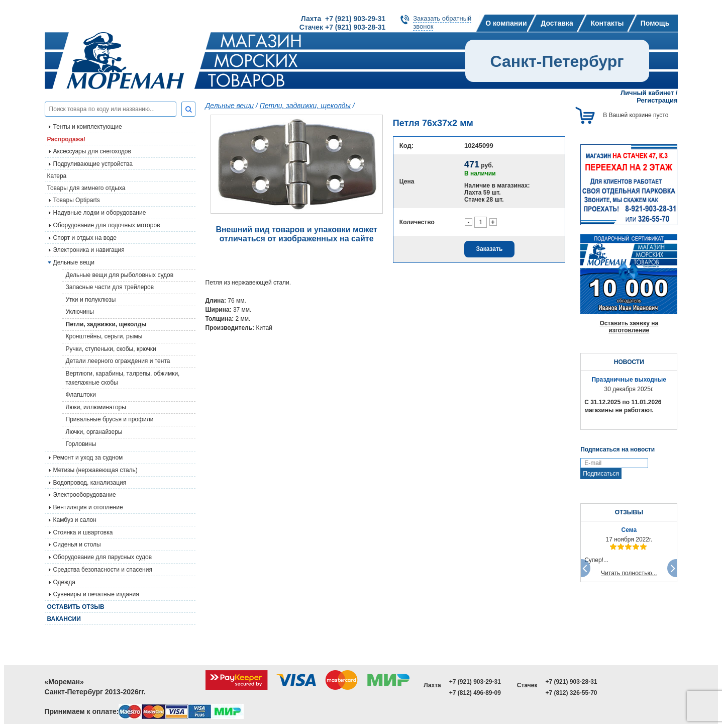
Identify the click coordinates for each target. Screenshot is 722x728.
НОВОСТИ (629, 362)
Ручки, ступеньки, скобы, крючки (111, 349)
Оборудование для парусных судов (103, 557)
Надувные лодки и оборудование (100, 213)
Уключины (80, 312)
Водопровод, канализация (90, 483)
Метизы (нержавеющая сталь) (95, 470)
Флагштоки (81, 395)
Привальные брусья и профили (110, 419)
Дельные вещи (230, 106)
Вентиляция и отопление (88, 507)
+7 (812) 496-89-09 (475, 693)
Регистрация (657, 100)
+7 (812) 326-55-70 (571, 693)
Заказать (490, 249)
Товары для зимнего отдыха (86, 188)
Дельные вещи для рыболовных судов (120, 275)
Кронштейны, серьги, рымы (104, 336)
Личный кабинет (647, 93)
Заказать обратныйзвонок (442, 22)
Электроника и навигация (89, 250)
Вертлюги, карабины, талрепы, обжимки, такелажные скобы (123, 378)
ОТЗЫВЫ (629, 512)
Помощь (655, 23)
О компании (506, 23)
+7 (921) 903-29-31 (475, 682)
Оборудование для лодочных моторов (107, 225)
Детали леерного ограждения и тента (118, 361)
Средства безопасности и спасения (103, 570)
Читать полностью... (629, 573)
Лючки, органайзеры (94, 432)
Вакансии (64, 619)
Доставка (557, 23)
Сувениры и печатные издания (96, 594)
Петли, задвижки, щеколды (106, 324)
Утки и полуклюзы (91, 300)
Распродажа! (67, 139)
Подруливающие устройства (93, 164)
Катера (57, 176)
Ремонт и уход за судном (88, 458)
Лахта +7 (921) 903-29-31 (343, 19)
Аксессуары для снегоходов (92, 151)
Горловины (81, 444)
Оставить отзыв (76, 607)
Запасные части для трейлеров (110, 287)
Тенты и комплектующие (88, 127)
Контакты (607, 23)
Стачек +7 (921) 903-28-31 (342, 27)
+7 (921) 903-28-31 (571, 682)
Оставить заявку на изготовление (629, 327)
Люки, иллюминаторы (96, 407)
